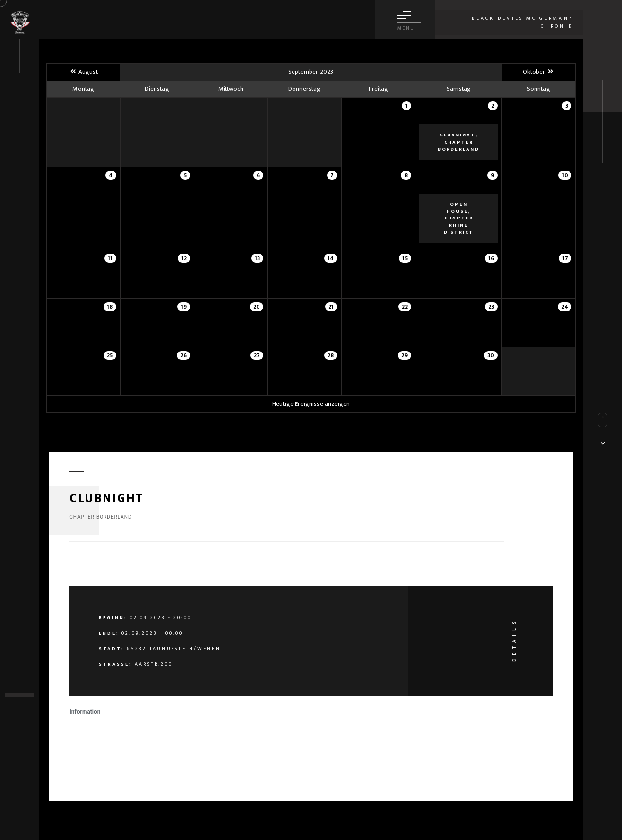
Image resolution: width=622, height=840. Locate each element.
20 (257, 307)
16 (491, 258)
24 (565, 307)
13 (257, 258)
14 (331, 258)
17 (565, 258)
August (83, 72)
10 (565, 175)
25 (110, 355)
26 (183, 355)
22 (405, 307)
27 (257, 355)
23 (491, 307)
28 (331, 355)
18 (110, 307)
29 (405, 355)
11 (110, 258)
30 (491, 355)
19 (184, 307)
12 (184, 258)
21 (331, 307)
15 (405, 258)
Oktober (539, 72)
